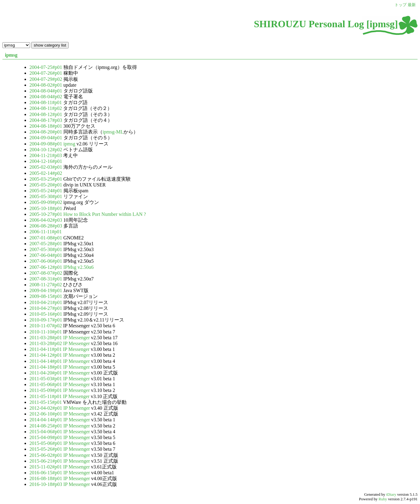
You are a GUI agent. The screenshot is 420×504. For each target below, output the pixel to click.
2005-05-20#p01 (46, 185)
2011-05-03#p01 (46, 379)
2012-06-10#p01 (46, 414)
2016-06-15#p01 (46, 473)
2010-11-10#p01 (46, 332)
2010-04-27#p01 (46, 308)
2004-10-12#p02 (46, 150)
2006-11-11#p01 (45, 232)
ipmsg (11, 55)
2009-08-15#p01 (46, 296)
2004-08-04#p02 (46, 97)
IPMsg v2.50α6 (79, 267)
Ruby (383, 499)
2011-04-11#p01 (46, 349)
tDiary (391, 495)
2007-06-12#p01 (46, 267)
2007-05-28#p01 (46, 244)
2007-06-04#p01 (46, 255)
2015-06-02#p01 (46, 455)
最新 (412, 5)
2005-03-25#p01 (46, 179)
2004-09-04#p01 (46, 138)
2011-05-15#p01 (46, 402)
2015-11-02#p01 (46, 467)
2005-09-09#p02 (46, 202)
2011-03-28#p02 (46, 343)
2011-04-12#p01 (46, 355)
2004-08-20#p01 (46, 132)
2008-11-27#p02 (46, 285)
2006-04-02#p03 (46, 220)
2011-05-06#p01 (46, 384)
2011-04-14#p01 (46, 361)
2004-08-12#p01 (46, 114)
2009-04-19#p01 (46, 290)
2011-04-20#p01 (46, 373)
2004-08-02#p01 (46, 85)
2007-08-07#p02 (46, 273)
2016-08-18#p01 (46, 478)
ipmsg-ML (113, 132)
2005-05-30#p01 (46, 196)
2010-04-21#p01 (46, 302)
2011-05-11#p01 (46, 396)
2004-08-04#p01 (46, 91)
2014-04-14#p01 (46, 420)
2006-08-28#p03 (46, 226)
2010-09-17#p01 (46, 320)
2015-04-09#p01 (46, 437)
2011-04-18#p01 (46, 367)
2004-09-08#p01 (46, 144)
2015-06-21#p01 (46, 461)
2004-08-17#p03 (46, 120)
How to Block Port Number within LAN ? (105, 214)
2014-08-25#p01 (46, 426)
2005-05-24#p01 (46, 191)
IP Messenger (76, 338)
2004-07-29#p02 (46, 79)
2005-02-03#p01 (46, 167)
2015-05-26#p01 (46, 449)
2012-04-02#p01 (46, 408)
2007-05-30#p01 (46, 249)
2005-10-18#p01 (46, 208)
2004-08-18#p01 (46, 126)
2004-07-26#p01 (46, 73)
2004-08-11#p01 (46, 102)
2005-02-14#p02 (46, 173)
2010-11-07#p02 (46, 326)
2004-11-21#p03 (46, 155)
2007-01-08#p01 (46, 238)
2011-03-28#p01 (46, 338)
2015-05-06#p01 (46, 443)
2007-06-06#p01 (46, 261)
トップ (401, 5)
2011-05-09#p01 (46, 390)
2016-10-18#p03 (46, 484)
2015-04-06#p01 (46, 432)
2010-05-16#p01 (46, 314)
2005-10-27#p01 (46, 214)
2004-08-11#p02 (46, 108)
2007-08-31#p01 (46, 279)
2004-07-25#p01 (46, 67)
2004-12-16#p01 (46, 161)
